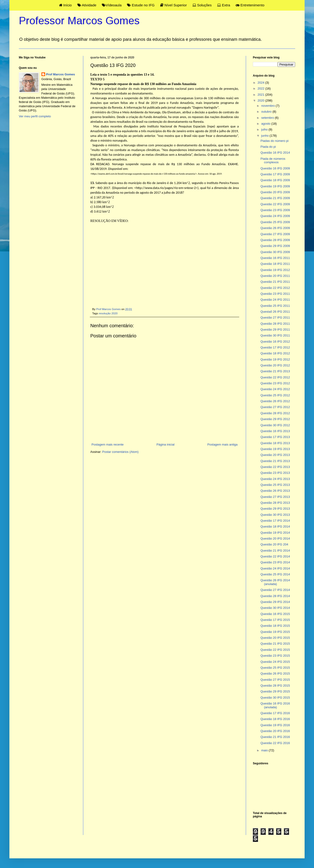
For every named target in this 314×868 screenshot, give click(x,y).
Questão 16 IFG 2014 (275, 153)
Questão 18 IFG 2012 (275, 353)
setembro (268, 118)
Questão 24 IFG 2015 (275, 662)
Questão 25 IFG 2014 (275, 574)
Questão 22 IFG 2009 (275, 204)
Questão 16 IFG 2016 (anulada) (275, 705)
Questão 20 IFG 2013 (275, 455)
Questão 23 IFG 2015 (275, 656)
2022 (261, 88)
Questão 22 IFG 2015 (275, 650)
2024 (261, 83)
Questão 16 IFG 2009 (275, 168)
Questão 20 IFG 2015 (275, 638)
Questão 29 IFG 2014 (275, 602)
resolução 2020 (108, 313)
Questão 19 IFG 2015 (275, 632)
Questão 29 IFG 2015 (275, 691)
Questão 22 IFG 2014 (275, 556)
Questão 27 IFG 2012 (275, 407)
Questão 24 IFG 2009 (275, 216)
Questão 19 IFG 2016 (275, 725)
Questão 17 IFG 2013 (275, 437)
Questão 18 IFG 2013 (275, 443)
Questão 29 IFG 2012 (275, 419)
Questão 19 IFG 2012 (275, 270)
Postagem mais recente (108, 444)
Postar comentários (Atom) (121, 452)
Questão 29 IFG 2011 (275, 330)
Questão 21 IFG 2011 (275, 282)
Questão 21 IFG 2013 (275, 371)
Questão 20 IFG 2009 (275, 192)
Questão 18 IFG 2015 (275, 626)
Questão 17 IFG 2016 (275, 713)
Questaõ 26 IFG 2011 (275, 312)
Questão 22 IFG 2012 (275, 288)
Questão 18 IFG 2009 (275, 180)
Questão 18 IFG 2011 (275, 264)
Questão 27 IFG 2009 (275, 234)
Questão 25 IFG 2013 (275, 485)
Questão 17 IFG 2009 (275, 174)
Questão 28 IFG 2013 (275, 503)
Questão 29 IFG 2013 (275, 509)
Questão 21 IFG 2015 (275, 644)
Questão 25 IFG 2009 (275, 222)
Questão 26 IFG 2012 (275, 401)
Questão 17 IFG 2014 (275, 521)
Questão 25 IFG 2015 (275, 668)
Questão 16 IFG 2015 (275, 614)
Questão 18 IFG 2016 (275, 719)
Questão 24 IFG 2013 (275, 479)
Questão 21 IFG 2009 (275, 198)
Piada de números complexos (273, 161)
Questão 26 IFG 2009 (275, 228)
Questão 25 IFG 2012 (275, 395)
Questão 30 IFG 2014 (275, 608)
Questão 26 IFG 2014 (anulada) (275, 582)
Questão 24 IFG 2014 (275, 568)
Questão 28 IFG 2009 (275, 240)
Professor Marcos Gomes (79, 21)
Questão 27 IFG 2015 (275, 680)
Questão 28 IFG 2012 (275, 413)
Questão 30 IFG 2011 (275, 335)
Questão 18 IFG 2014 (275, 526)
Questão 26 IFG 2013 (275, 491)
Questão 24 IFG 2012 (275, 389)
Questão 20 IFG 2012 (275, 365)
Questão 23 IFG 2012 (275, 383)
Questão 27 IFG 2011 (275, 317)
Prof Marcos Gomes (61, 74)
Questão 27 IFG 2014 (275, 590)
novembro (268, 106)
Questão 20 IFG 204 (274, 544)
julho (265, 129)
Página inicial (165, 444)
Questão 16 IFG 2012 (275, 342)
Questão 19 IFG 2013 (275, 449)
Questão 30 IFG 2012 (275, 425)
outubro (267, 112)
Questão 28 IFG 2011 (275, 324)
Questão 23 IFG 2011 (275, 294)
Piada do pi (268, 147)
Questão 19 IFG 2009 (275, 186)
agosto (266, 124)
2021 (261, 95)
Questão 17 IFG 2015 (275, 620)
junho (265, 136)
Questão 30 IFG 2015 (275, 698)
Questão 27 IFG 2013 (275, 497)
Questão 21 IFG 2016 (275, 737)
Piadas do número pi (274, 141)
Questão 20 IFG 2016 (275, 731)
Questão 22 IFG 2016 (275, 743)
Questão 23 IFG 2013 (275, 473)
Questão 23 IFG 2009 (275, 210)
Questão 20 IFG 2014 (275, 538)
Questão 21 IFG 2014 (275, 551)
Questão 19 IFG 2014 (275, 533)
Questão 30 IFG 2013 (275, 515)
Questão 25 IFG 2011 (275, 306)
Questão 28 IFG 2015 (275, 686)
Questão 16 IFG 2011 (275, 258)
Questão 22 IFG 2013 (275, 467)
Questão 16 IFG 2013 (275, 431)
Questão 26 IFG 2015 (275, 674)
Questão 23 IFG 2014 (275, 562)
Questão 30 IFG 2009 (275, 252)
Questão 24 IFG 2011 (275, 300)
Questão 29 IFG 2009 (275, 246)
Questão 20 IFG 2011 (275, 276)
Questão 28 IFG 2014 (275, 596)
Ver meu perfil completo (35, 116)
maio (265, 750)
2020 (261, 100)
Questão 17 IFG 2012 (275, 347)
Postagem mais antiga (222, 444)
